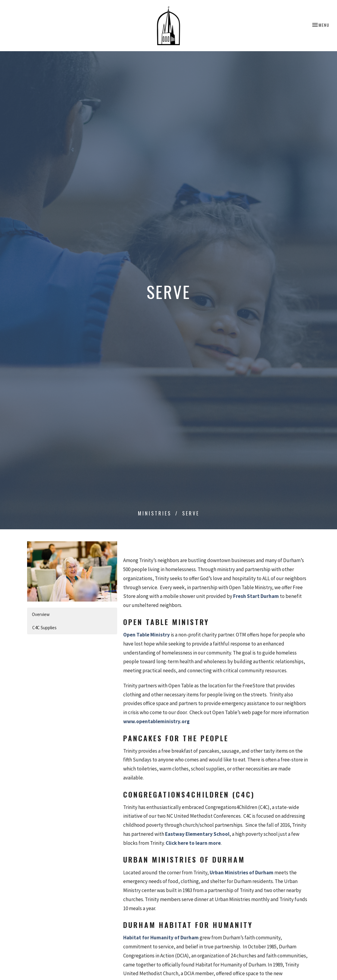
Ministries (155, 513)
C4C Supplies (44, 628)
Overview (41, 614)
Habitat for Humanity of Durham (161, 938)
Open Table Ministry (147, 635)
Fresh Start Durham (256, 596)
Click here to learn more (193, 843)
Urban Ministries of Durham (242, 873)
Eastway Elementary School (197, 834)
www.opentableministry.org (156, 721)
